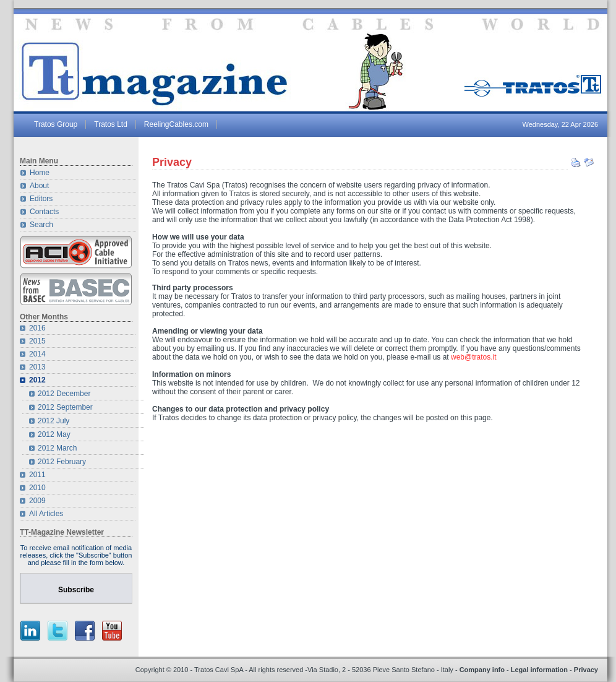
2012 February (62, 462)
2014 (37, 354)
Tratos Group (56, 124)
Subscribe (76, 590)
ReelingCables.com (176, 124)
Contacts (44, 212)
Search (41, 225)
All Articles (46, 514)
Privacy (172, 162)
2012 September (65, 407)
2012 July (53, 421)
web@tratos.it (474, 357)
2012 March (57, 448)
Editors (41, 199)
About (39, 186)
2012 (37, 380)
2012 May (54, 434)
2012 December (64, 394)
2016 (37, 328)
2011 (37, 475)
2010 (37, 488)
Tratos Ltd (111, 124)
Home (40, 173)
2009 (37, 501)
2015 (37, 341)
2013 (37, 367)
